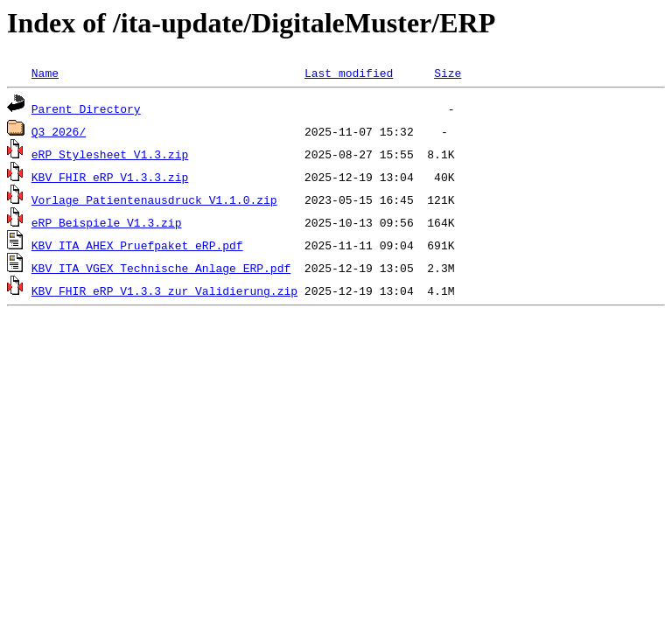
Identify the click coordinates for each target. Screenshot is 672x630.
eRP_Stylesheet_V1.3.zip (110, 154)
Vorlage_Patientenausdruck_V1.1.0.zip (154, 199)
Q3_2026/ (59, 131)
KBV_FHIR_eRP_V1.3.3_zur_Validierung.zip (164, 290)
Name (45, 73)
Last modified (349, 73)
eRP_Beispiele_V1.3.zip (107, 222)
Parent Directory (86, 108)
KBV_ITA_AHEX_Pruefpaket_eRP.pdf (137, 245)
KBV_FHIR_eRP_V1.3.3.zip (110, 177)
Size (448, 73)
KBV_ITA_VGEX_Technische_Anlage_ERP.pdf (161, 268)
